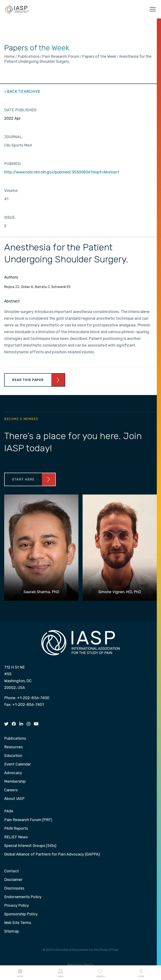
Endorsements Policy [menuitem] (23, 897)
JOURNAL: (13, 137)
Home (20, 973)
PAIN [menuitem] (8, 811)
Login (141, 973)
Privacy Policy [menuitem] (17, 906)
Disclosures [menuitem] (14, 888)
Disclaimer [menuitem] (13, 880)
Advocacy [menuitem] (13, 773)
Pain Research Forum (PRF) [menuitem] (28, 820)
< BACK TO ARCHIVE (22, 92)
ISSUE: (10, 217)
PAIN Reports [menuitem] (16, 829)
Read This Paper (28, 380)
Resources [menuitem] (13, 747)
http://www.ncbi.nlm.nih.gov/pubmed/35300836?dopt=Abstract (62, 172)
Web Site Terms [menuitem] (18, 923)
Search (101, 973)
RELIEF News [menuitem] (16, 837)
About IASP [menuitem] (14, 799)
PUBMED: (13, 164)
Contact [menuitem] (12, 871)
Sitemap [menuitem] (12, 932)
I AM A (60, 973)
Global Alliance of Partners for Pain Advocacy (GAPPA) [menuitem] (52, 854)
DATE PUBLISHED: (21, 110)
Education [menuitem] (13, 756)
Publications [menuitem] (15, 739)
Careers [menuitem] (11, 790)
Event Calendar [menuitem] (18, 764)
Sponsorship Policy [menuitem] (21, 914)
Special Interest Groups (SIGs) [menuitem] (30, 846)
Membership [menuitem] (15, 782)
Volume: (11, 191)
